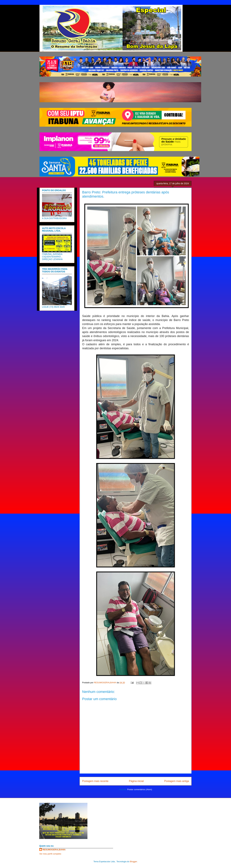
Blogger (133, 861)
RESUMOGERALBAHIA (54, 850)
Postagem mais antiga (177, 781)
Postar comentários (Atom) (140, 789)
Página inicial (136, 781)
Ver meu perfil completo (50, 854)
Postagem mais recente (95, 781)
